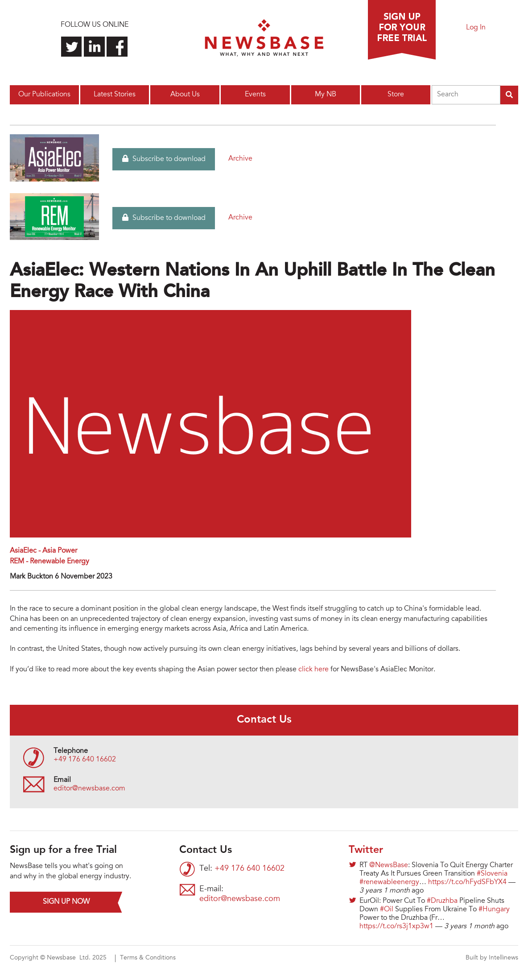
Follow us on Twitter (72, 47)
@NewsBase (389, 865)
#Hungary (494, 910)
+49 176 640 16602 (85, 760)
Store (396, 95)
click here (313, 670)
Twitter (366, 850)
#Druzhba (442, 901)
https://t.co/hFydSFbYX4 (467, 882)
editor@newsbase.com (89, 789)
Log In (476, 28)
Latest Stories (115, 95)
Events (255, 95)
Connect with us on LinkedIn (94, 47)
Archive (240, 159)
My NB (326, 95)
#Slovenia (492, 874)
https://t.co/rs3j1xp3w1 (396, 926)
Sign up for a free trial (402, 30)
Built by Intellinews (492, 958)
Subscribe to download (164, 159)
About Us (185, 95)
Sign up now (66, 902)
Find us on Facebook (117, 47)
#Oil (387, 910)
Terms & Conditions (148, 958)
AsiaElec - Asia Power (43, 551)
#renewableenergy (389, 882)
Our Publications (44, 95)
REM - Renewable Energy (49, 562)
